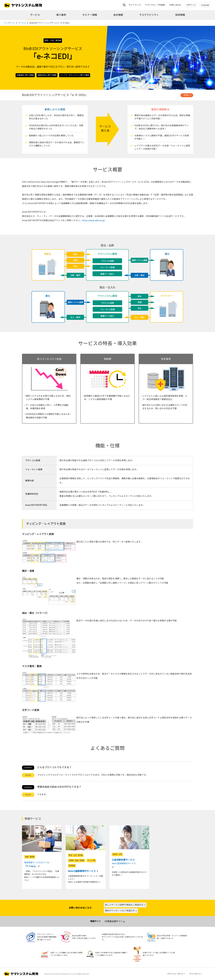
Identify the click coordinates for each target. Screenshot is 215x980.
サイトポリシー (196, 974)
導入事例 (61, 15)
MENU (186, 95)
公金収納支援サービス (129, 862)
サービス (35, 15)
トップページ (9, 23)
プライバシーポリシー (176, 974)
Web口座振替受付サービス (82, 871)
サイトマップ (135, 5)
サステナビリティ (149, 15)
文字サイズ (191, 5)
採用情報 (180, 15)
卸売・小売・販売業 (53, 41)
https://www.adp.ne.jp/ (93, 221)
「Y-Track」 (42, 864)
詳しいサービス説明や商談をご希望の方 (125, 905)
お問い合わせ (175, 5)
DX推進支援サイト (114, 921)
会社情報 (118, 15)
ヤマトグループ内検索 (155, 5)
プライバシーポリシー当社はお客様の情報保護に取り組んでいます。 (47, 937)
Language (205, 5)
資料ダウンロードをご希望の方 (121, 911)
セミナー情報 (90, 15)
